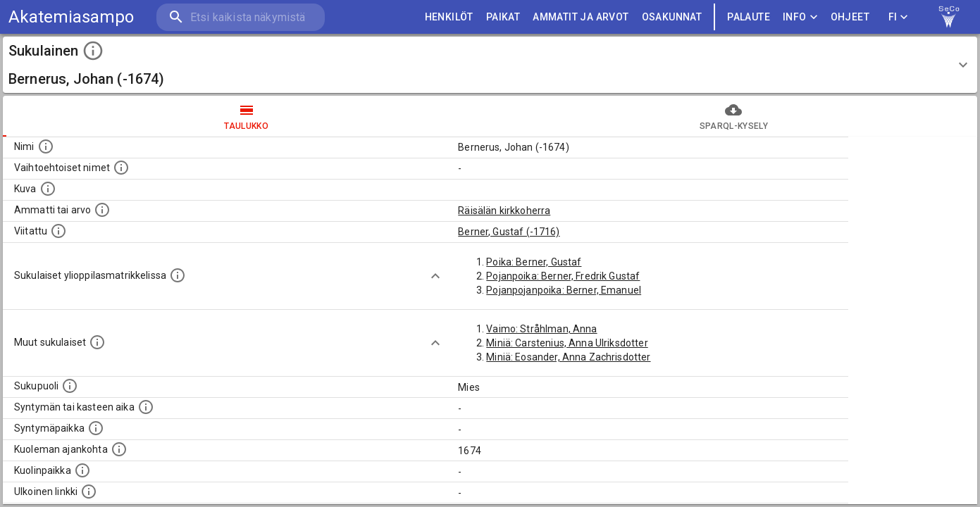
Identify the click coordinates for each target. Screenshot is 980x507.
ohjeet (850, 17)
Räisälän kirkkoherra (504, 211)
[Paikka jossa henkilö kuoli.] (82, 470)
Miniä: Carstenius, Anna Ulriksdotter (567, 343)
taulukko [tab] (247, 116)
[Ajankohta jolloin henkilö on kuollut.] (119, 449)
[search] (240, 17)
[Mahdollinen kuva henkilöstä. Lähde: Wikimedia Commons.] (48, 189)
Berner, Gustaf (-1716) (509, 232)
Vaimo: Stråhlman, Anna (541, 329)
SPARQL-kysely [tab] (734, 116)
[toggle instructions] (93, 51)
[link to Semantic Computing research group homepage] (949, 17)
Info (800, 17)
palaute (749, 17)
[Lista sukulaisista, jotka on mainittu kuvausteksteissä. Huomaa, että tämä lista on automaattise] (97, 342)
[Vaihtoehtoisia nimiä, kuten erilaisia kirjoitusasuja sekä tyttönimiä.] (121, 168)
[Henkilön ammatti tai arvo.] (102, 210)
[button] (490, 65)
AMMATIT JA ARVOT (581, 17)
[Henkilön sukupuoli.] (70, 386)
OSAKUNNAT (672, 17)
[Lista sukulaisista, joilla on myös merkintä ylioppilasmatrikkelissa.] (178, 275)
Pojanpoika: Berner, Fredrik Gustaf (563, 276)
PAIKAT (503, 17)
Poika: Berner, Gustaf (534, 262)
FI (898, 17)
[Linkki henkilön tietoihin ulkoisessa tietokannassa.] (89, 492)
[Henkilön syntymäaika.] (146, 407)
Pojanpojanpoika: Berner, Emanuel (564, 290)
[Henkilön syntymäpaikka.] (96, 428)
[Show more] (435, 276)
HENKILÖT (449, 17)
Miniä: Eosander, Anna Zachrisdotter (568, 357)
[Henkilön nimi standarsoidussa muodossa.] (46, 146)
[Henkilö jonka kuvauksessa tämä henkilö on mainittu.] (58, 231)
